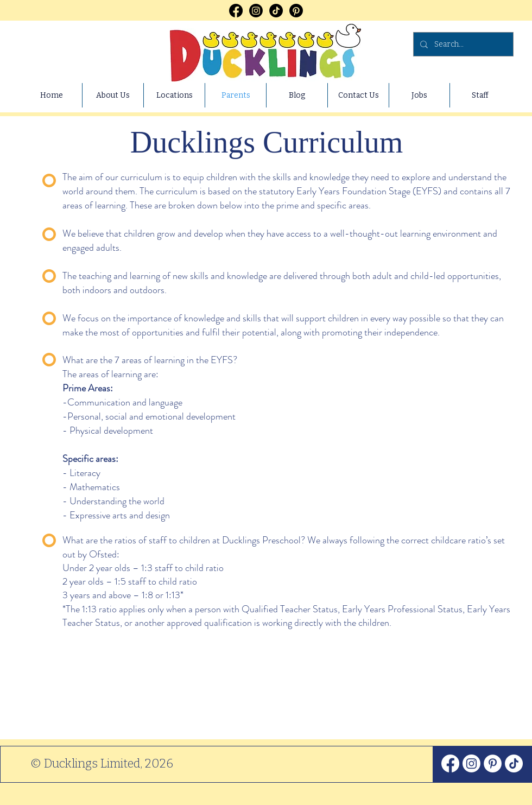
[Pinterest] (296, 11)
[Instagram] (256, 11)
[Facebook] (236, 11)
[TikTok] (276, 11)
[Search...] (462, 44)
